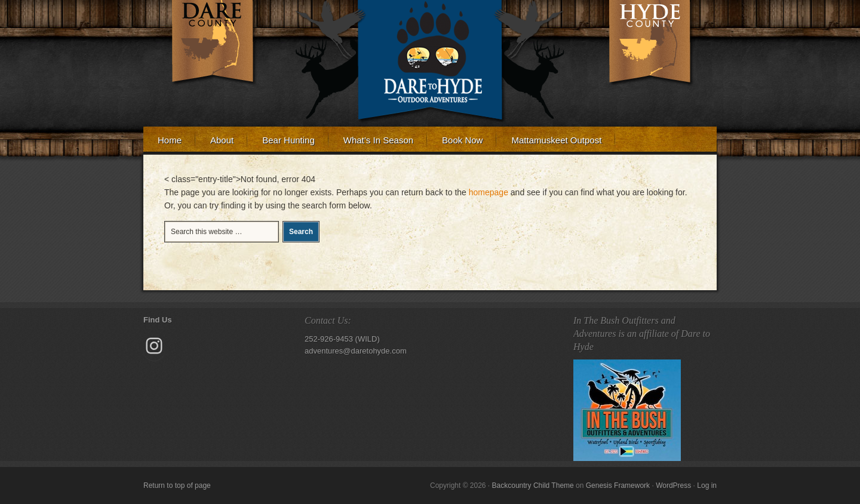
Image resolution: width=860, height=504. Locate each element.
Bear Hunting (288, 140)
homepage (489, 192)
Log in (707, 485)
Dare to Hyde (430, 54)
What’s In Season (378, 140)
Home (170, 140)
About (215, 143)
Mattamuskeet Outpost (556, 140)
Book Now (455, 143)
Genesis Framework (618, 485)
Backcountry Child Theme (533, 485)
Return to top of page (177, 485)
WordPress (673, 485)
